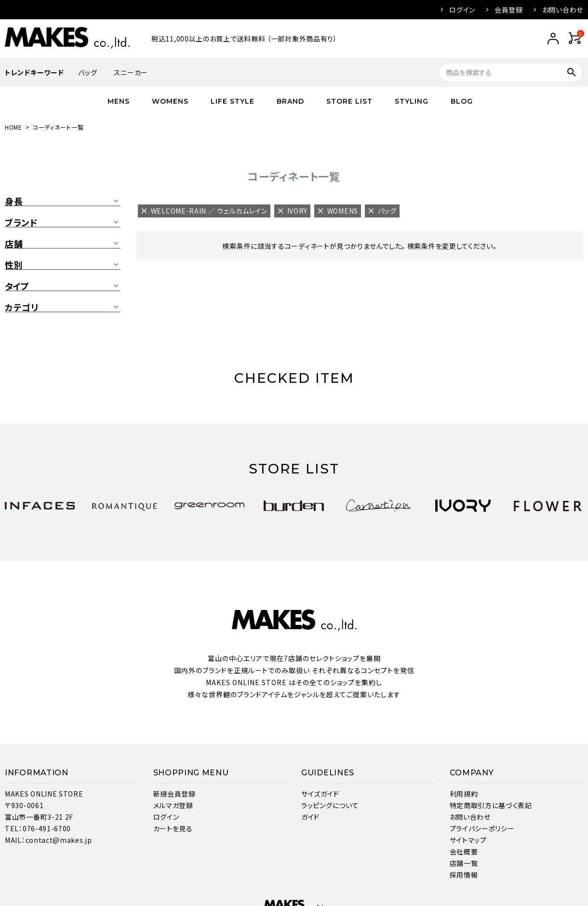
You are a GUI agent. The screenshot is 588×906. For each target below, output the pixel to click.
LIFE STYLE (233, 101)
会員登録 (509, 10)
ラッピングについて (330, 805)
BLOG (462, 101)
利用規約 (464, 794)
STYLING (412, 101)
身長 (14, 202)
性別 (14, 265)
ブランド (21, 223)
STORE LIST (349, 101)
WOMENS (170, 101)
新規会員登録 (174, 794)
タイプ (17, 286)
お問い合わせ (563, 10)
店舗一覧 (464, 863)
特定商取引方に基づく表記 (491, 805)
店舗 (14, 244)
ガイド (310, 817)
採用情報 (464, 875)
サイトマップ (468, 840)
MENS (119, 101)
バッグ (87, 72)
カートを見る (173, 828)
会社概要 (464, 852)
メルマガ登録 (173, 805)
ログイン (462, 10)
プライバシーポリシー (482, 828)
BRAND (290, 101)
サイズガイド (320, 794)
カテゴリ (22, 308)
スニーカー (131, 72)
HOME (13, 127)
